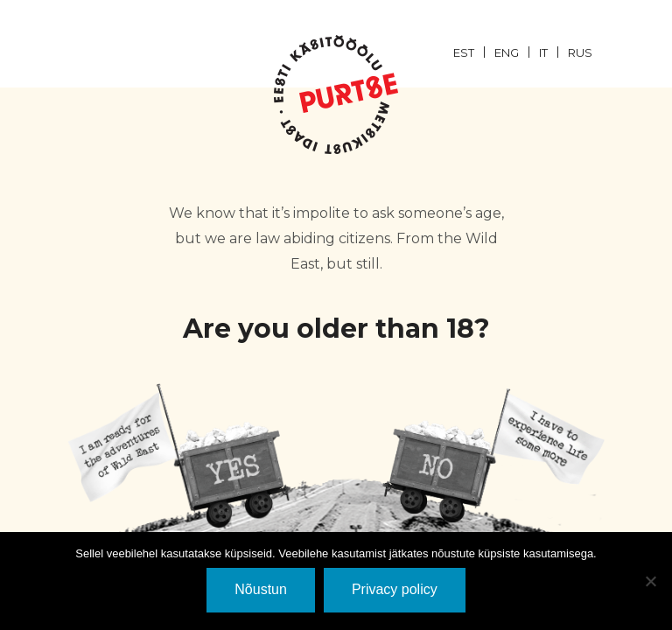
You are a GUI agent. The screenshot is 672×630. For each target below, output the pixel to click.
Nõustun (261, 589)
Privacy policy (395, 589)
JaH (179, 455)
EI (493, 455)
